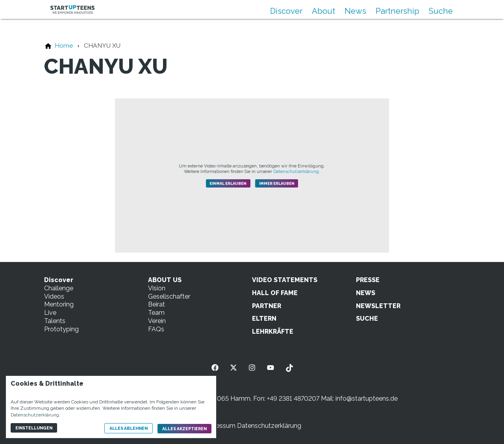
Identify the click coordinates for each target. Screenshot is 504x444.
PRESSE (368, 280)
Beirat (157, 304)
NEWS (366, 293)
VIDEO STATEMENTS (285, 280)
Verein (157, 321)
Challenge (59, 288)
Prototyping (61, 329)
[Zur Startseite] (72, 9)
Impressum (219, 426)
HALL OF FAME (275, 293)
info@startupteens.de (367, 398)
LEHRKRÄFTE (273, 332)
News (355, 11)
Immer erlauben (277, 183)
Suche (441, 11)
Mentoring (59, 304)
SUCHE (367, 319)
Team (156, 313)
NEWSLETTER (378, 306)
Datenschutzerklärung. (297, 172)
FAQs (156, 329)
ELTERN (264, 319)
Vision (157, 288)
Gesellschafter (169, 296)
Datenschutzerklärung (269, 426)
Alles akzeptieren (184, 429)
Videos (54, 296)
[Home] (64, 46)
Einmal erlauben (228, 183)
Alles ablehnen (129, 428)
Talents (55, 321)
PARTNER (267, 306)
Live (50, 313)
